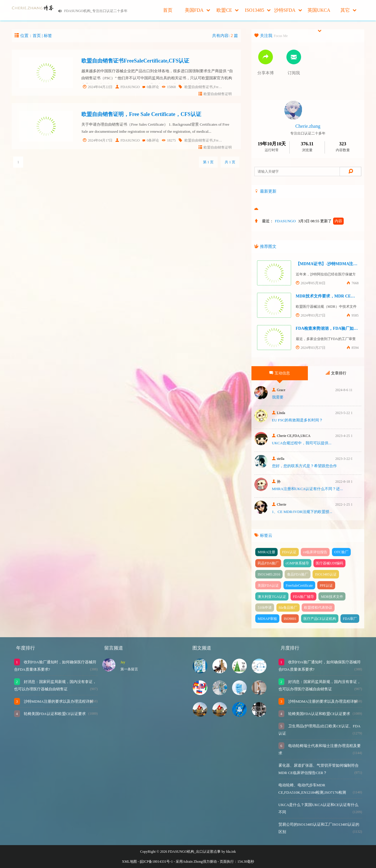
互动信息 (280, 373)
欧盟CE (227, 10)
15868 (169, 87)
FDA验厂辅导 (303, 597)
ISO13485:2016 (269, 574)
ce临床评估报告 (315, 552)
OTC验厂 (341, 552)
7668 (353, 283)
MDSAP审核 (267, 619)
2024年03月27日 (311, 315)
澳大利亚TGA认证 (272, 597)
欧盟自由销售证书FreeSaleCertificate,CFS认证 (135, 61)
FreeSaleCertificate (299, 586)
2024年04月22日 (98, 87)
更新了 (332, 221)
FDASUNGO (127, 87)
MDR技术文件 (332, 597)
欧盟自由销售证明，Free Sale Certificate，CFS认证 (141, 114)
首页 (168, 10)
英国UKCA (319, 14)
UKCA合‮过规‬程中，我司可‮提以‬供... (302, 443)
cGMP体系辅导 (297, 563)
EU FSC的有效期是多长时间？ (298, 420)
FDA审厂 (350, 619)
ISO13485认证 (326, 574)
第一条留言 (129, 669)
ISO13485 (258, 10)
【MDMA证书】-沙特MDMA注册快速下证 (335, 264)
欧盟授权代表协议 (318, 608)
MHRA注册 (266, 552)
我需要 (278, 397)
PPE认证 (326, 586)
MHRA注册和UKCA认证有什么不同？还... (308, 489)
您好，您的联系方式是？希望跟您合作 (304, 466)
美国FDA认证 (268, 586)
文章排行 (336, 373)
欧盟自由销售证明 (215, 94)
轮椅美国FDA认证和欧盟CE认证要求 (54, 714)
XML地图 (129, 862)
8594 (353, 348)
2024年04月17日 (98, 140)
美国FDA (197, 10)
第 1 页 (208, 162)
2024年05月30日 (311, 283)
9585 (353, 315)
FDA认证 (289, 552)
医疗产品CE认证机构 (320, 619)
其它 (348, 10)
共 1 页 (230, 162)
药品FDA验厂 (268, 563)
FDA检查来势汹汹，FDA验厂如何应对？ (333, 328)
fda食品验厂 (288, 608)
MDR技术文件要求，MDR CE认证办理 (332, 296)
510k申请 (265, 608)
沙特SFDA (288, 10)
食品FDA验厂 (298, 574)
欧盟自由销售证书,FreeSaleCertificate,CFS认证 (220, 87)
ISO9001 (290, 619)
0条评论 (151, 87)
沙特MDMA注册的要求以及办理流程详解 (58, 701)
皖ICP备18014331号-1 (156, 862)
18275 (169, 140)
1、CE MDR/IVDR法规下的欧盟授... (302, 512)
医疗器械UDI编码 (329, 563)
